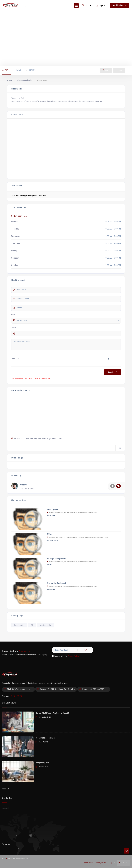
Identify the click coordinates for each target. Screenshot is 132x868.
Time (13, 328)
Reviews (31, 70)
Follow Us (8, 844)
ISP (32, 625)
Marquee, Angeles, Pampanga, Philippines (44, 438)
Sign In (101, 6)
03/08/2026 (68, 321)
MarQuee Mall (46, 625)
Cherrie (24, 485)
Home (10, 80)
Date (13, 315)
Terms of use (88, 863)
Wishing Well (52, 510)
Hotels (49, 565)
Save (106, 70)
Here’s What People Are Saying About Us (53, 713)
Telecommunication (25, 80)
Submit (113, 372)
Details (17, 70)
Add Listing (120, 5)
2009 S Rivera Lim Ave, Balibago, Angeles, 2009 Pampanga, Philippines (72, 513)
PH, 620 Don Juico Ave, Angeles (61, 689)
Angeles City (19, 625)
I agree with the (65, 656)
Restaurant (51, 516)
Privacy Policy (73, 656)
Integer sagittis (42, 763)
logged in (26, 195)
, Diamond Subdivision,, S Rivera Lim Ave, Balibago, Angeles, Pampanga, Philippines (77, 537)
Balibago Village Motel (57, 559)
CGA (6, 858)
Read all (7, 789)
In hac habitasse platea (45, 738)
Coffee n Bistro (52, 540)
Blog (110, 863)
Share (119, 70)
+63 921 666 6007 (97, 689)
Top (5, 70)
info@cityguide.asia (21, 689)
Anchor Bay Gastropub (56, 583)
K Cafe (50, 534)
